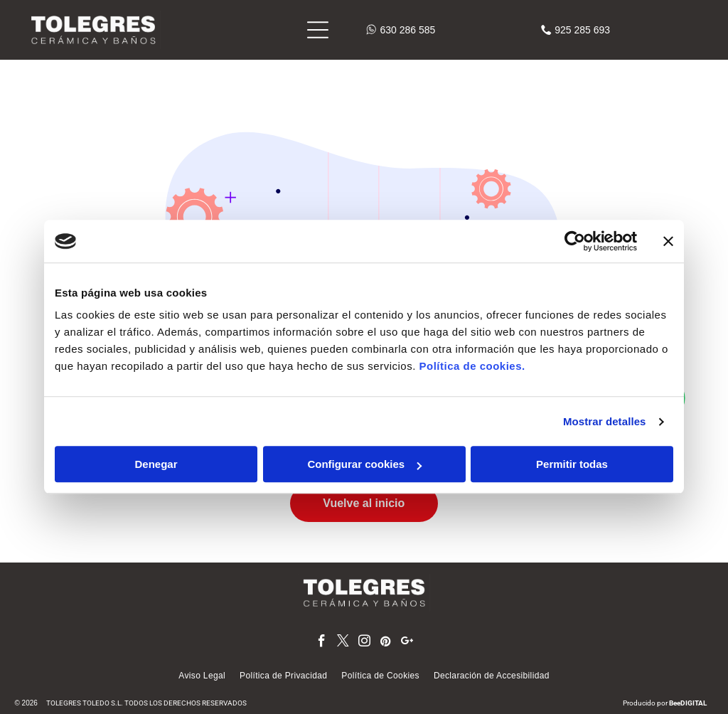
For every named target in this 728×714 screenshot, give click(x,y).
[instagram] (364, 643)
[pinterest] (386, 643)
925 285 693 (582, 30)
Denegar (156, 465)
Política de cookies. (472, 367)
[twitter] (343, 643)
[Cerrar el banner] (668, 241)
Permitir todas (572, 465)
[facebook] (322, 643)
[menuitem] (202, 676)
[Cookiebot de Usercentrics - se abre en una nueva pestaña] (575, 241)
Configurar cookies (364, 465)
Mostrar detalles (605, 421)
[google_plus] (407, 643)
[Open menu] (318, 30)
